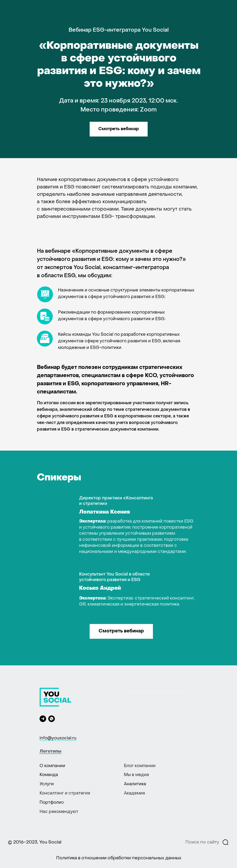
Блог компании (140, 766)
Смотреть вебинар (118, 129)
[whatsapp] (52, 719)
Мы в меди (135, 775)
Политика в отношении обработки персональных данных (119, 858)
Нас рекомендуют (59, 812)
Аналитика (135, 784)
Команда (49, 775)
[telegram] (43, 719)
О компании (52, 766)
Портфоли (50, 803)
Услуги (47, 784)
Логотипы (50, 752)
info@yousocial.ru (58, 738)
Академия (134, 793)
